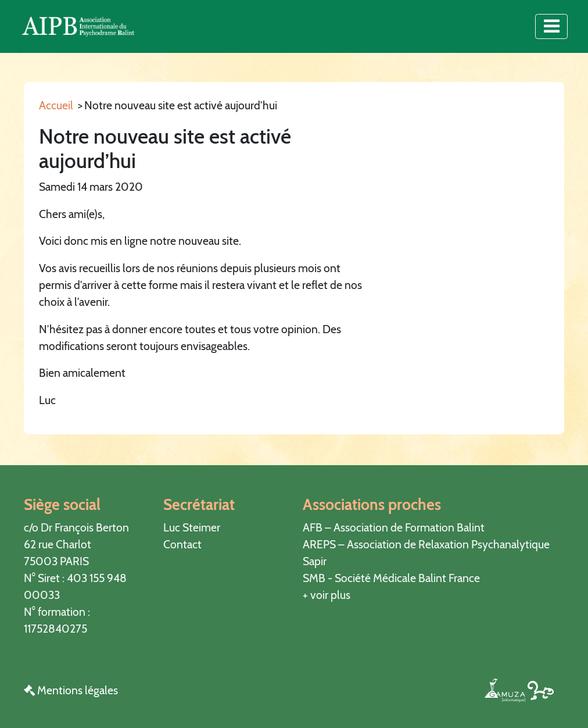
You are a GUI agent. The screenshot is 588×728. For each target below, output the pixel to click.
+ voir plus (327, 595)
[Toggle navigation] (551, 26)
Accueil (56, 105)
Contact (182, 544)
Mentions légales (71, 690)
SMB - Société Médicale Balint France (391, 578)
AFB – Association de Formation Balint (394, 527)
